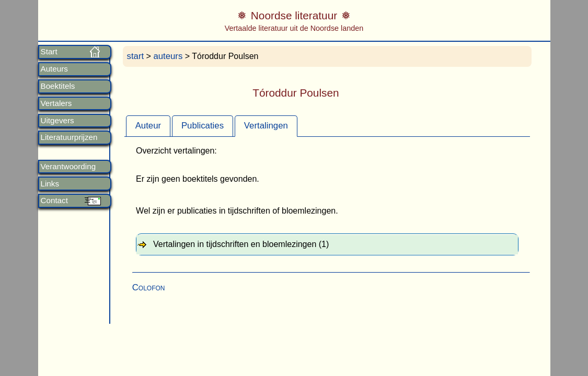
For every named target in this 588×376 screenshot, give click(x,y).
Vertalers (56, 103)
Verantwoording (68, 167)
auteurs (168, 56)
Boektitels (58, 86)
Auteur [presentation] (148, 126)
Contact (54, 201)
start (136, 56)
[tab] (148, 126)
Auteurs (54, 69)
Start (49, 52)
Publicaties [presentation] (203, 126)
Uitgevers (57, 121)
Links (50, 184)
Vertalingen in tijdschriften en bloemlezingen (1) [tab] (241, 244)
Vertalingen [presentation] (266, 126)
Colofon (149, 287)
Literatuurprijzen (69, 137)
